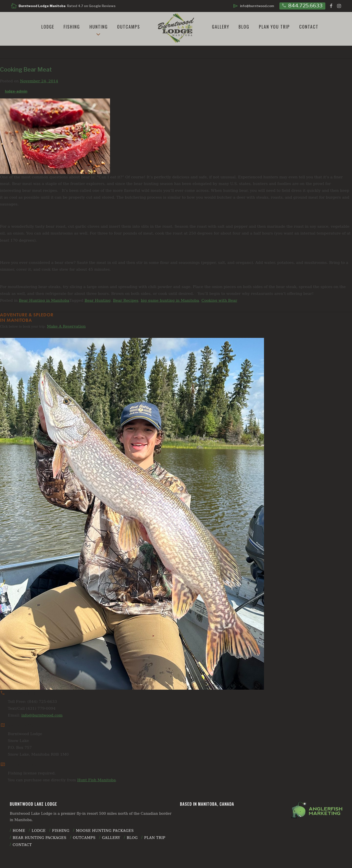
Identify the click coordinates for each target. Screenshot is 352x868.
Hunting (99, 27)
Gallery (221, 27)
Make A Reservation (66, 326)
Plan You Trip (274, 27)
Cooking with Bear (219, 300)
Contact (309, 27)
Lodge (48, 27)
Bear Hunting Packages (40, 838)
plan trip (155, 838)
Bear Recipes (126, 300)
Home (19, 831)
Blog (244, 27)
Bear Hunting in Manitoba (44, 300)
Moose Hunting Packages (105, 831)
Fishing (72, 27)
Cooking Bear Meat (26, 70)
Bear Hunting (98, 300)
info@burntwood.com (42, 715)
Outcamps (129, 27)
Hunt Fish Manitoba (97, 780)
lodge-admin (16, 91)
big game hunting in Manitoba (170, 300)
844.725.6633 (302, 5)
